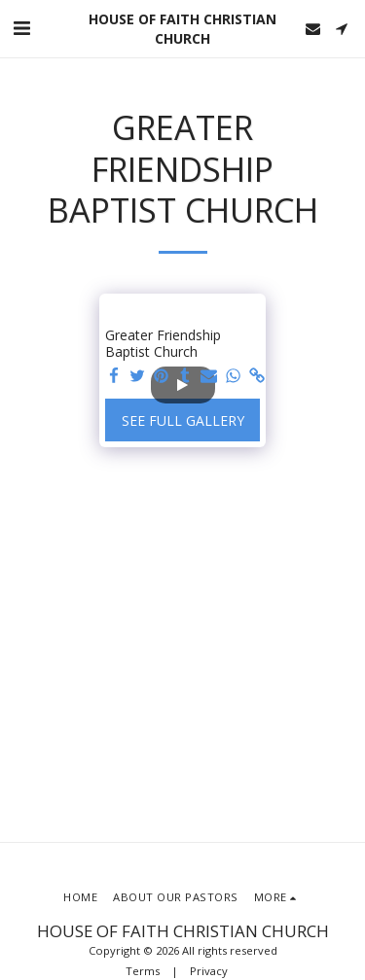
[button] (21, 28)
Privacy (209, 971)
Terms (143, 971)
